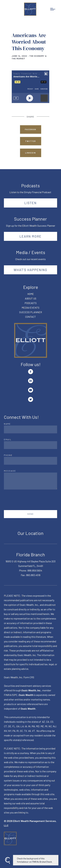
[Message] (30, 481)
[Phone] (30, 461)
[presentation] (29, 500)
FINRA (8, 695)
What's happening (30, 270)
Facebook (31, 129)
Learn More (30, 236)
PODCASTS (31, 303)
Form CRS (29, 677)
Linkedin (30, 153)
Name (7, 424)
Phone (8, 455)
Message (10, 471)
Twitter (30, 141)
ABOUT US (31, 298)
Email (8, 439)
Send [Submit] (30, 514)
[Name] (30, 429)
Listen (30, 203)
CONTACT (30, 317)
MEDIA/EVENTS (30, 308)
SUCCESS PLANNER (31, 312)
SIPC (15, 695)
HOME (31, 294)
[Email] (30, 445)
